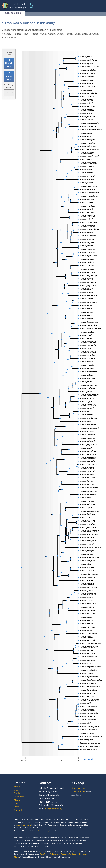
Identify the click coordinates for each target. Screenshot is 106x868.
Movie (17, 800)
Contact (18, 810)
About (17, 787)
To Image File (9, 76)
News (17, 803)
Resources (19, 797)
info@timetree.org (53, 809)
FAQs (16, 807)
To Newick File (9, 63)
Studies (18, 793)
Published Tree (12, 13)
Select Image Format (9, 86)
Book (17, 790)
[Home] (18, 5)
